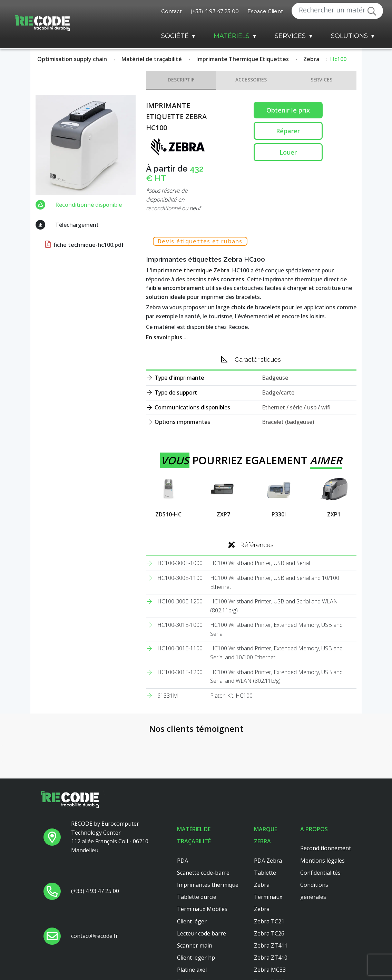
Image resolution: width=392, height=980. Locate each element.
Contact (171, 11)
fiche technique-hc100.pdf (84, 245)
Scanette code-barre (203, 873)
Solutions (349, 36)
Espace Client (265, 11)
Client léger (192, 921)
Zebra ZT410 (271, 958)
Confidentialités (320, 873)
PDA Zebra (268, 861)
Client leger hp (196, 958)
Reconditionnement (326, 848)
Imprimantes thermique (208, 885)
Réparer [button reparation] (288, 131)
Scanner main (195, 945)
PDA (183, 861)
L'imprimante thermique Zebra (188, 270)
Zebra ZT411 (271, 945)
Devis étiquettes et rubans (200, 241)
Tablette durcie (197, 897)
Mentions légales (322, 861)
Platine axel (192, 970)
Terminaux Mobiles (202, 909)
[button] (6, 769)
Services (290, 36)
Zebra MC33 (270, 970)
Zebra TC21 (269, 921)
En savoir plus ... (167, 337)
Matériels (232, 36)
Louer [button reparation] (288, 152)
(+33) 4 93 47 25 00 (215, 11)
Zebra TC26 (269, 933)
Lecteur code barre (202, 933)
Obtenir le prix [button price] (288, 110)
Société (175, 36)
